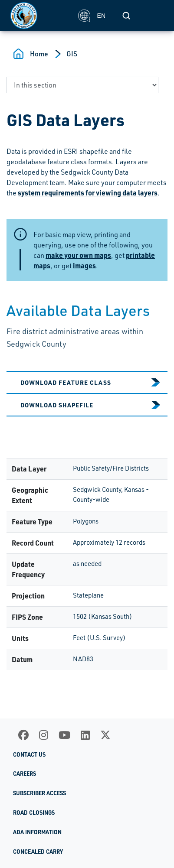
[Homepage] (39, 16)
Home (39, 54)
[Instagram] (44, 735)
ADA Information (37, 832)
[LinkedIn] (85, 735)
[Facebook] (23, 735)
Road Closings (34, 813)
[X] (105, 735)
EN (92, 16)
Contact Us (29, 754)
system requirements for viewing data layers (88, 193)
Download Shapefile (57, 405)
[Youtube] (64, 735)
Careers (25, 774)
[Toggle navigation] (154, 16)
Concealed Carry (38, 852)
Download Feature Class (66, 382)
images (84, 265)
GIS (72, 54)
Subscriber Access (39, 793)
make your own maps (78, 255)
